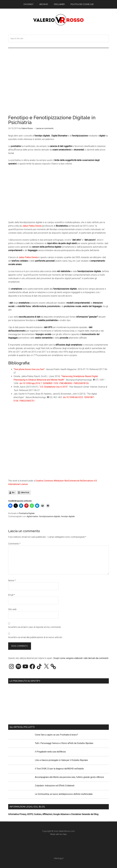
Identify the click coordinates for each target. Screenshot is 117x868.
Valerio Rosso (58, 20)
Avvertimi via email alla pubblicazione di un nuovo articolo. (35, 637)
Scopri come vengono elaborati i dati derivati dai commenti (81, 658)
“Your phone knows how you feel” (29, 369)
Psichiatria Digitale (27, 513)
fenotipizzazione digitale (50, 516)
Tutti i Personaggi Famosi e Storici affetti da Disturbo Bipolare (64, 743)
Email (11, 595)
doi (21, 383)
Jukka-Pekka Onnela (28, 257)
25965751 (30, 401)
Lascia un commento (45, 128)
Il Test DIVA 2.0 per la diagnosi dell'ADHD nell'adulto (59, 769)
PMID (76, 383)
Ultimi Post (25, 493)
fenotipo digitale (68, 516)
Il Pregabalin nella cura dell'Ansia (50, 752)
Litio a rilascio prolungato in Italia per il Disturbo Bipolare (61, 760)
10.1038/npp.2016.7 (32, 383)
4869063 (68, 383)
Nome (12, 581)
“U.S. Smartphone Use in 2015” (54, 387)
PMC (62, 383)
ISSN (45, 383)
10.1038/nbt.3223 (75, 397)
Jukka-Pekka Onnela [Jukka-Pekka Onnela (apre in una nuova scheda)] (32, 226)
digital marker (32, 516)
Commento (14, 544)
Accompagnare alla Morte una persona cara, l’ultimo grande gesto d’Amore (69, 777)
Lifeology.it (59, 858)
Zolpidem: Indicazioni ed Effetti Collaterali (55, 786)
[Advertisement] (58, 68)
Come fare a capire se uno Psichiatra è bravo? (56, 735)
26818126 (84, 383)
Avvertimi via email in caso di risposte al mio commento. (35, 627)
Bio (13, 493)
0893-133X (53, 383)
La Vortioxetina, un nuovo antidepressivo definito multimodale (64, 794)
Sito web (12, 609)
